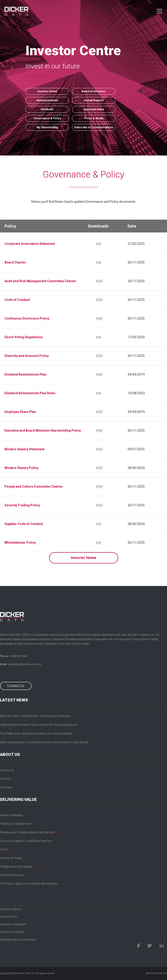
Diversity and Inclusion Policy (27, 356)
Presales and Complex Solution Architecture (27, 832)
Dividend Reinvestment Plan (25, 374)
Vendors (5, 779)
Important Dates (94, 109)
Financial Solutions (12, 875)
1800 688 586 (18, 656)
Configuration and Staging (16, 867)
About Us (10, 755)
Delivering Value (18, 800)
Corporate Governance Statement (30, 244)
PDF (99, 244)
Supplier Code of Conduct (24, 524)
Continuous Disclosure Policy (27, 318)
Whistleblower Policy (20, 543)
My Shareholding (47, 127)
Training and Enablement (16, 824)
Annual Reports (94, 100)
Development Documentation (18, 940)
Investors (6, 787)
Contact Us (16, 686)
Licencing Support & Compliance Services (26, 841)
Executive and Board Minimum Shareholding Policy (43, 430)
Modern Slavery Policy (21, 468)
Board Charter (15, 262)
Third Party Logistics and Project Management (29, 884)
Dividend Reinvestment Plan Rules (30, 393)
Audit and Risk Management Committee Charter (40, 281)
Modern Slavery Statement (24, 449)
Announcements (47, 100)
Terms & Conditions (12, 932)
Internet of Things (11, 858)
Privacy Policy (9, 917)
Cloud (4, 849)
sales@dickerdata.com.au (25, 664)
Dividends (47, 109)
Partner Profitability (12, 815)
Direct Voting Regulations (24, 337)
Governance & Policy (47, 118)
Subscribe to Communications (94, 127)
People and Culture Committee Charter (34, 487)
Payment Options (11, 909)
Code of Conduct (17, 300)
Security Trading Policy (22, 505)
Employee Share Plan (20, 412)
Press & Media (94, 118)
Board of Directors (94, 91)
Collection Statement (13, 924)
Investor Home (47, 91)
